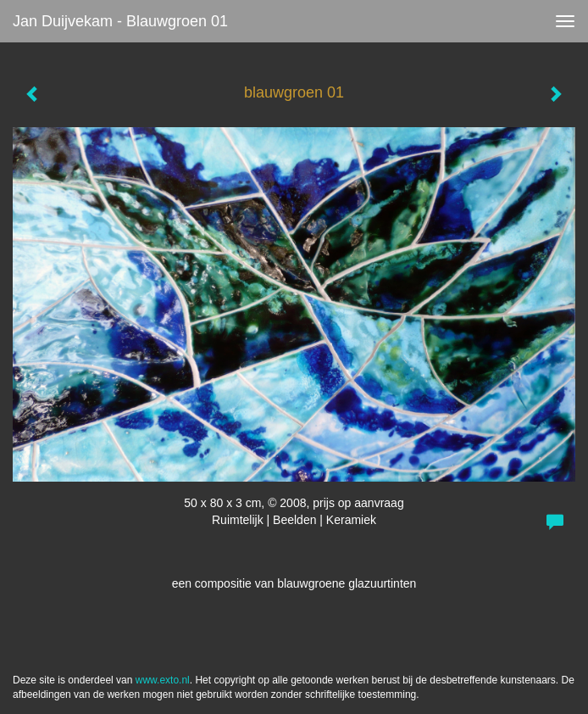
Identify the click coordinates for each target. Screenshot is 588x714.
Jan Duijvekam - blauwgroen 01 (120, 21)
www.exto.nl (163, 680)
